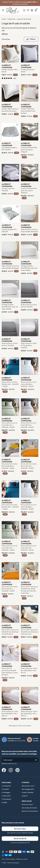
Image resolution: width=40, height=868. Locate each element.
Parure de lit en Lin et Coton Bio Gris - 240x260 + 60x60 (29, 548)
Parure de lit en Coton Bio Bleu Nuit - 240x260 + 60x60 (10, 507)
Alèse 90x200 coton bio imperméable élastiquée (10, 267)
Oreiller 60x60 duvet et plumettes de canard (10, 110)
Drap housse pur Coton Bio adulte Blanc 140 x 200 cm (10, 714)
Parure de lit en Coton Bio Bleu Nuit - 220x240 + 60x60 (10, 384)
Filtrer (31, 39)
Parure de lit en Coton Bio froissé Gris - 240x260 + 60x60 (10, 589)
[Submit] (36, 760)
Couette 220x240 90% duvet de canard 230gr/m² (29, 150)
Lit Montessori (6, 799)
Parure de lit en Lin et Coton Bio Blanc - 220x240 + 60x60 (29, 384)
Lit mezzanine (6, 786)
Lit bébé (4, 802)
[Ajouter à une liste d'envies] (17, 47)
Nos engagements (28, 789)
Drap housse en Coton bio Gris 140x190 (29, 306)
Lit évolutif (5, 789)
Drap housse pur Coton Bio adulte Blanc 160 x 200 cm (29, 714)
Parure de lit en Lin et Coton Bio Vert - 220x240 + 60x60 (9, 425)
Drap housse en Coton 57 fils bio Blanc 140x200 (29, 345)
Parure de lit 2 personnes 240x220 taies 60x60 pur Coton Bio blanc (10, 672)
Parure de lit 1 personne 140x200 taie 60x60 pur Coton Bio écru (29, 632)
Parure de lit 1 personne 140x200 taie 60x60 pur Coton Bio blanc (10, 632)
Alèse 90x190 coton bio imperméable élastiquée (30, 230)
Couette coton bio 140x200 (8, 190)
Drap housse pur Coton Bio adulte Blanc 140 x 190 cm (29, 670)
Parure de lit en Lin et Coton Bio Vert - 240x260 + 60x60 (9, 548)
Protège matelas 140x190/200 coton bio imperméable (29, 268)
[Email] (20, 760)
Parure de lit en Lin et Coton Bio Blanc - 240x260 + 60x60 (29, 507)
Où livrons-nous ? (27, 804)
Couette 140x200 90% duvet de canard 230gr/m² (29, 191)
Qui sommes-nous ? (28, 786)
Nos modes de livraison (29, 808)
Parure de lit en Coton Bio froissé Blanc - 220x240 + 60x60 (10, 466)
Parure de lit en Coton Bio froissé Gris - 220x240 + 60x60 (29, 466)
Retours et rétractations (30, 811)
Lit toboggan (6, 792)
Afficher (5, 34)
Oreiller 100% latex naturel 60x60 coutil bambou (28, 111)
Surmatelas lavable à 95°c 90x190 (9, 149)
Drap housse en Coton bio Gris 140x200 (10, 344)
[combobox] (24, 10)
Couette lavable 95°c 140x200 (9, 230)
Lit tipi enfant (6, 796)
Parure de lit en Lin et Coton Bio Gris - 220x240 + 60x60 (29, 425)
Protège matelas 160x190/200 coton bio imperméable (10, 307)
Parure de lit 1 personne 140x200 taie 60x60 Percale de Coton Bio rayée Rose (29, 590)
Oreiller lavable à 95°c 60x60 (10, 71)
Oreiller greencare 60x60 (28, 71)
